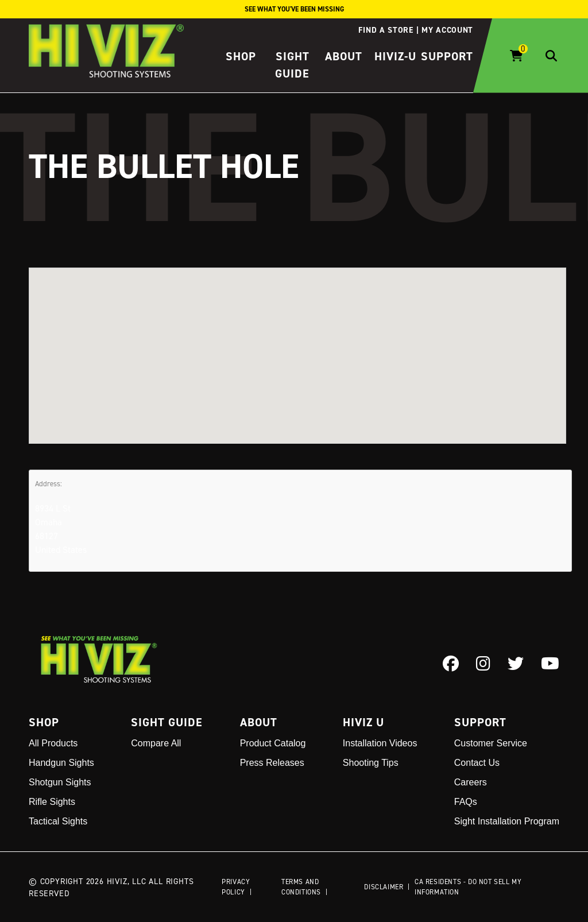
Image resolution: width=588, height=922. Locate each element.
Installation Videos (380, 743)
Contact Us (477, 763)
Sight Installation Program (507, 821)
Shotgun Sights (60, 782)
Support (447, 56)
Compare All (156, 743)
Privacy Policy (236, 887)
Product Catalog (273, 743)
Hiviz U (363, 722)
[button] (297, 345)
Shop (241, 56)
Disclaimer (384, 887)
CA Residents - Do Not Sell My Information (468, 887)
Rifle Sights (52, 802)
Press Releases (272, 763)
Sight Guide (167, 722)
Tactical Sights (58, 821)
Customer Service (491, 743)
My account (447, 30)
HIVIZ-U (395, 56)
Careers (471, 782)
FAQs (466, 802)
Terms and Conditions (301, 887)
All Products (53, 743)
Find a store (386, 30)
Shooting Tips (371, 763)
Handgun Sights (61, 763)
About (344, 56)
